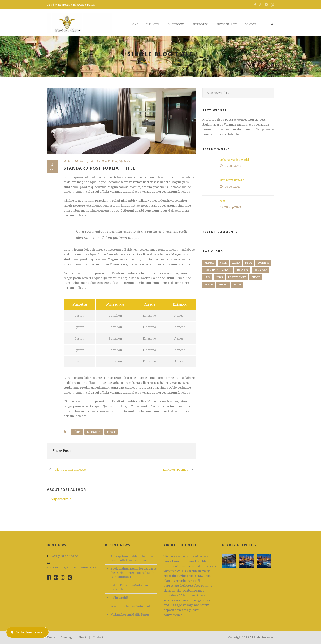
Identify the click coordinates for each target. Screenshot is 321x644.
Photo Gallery (227, 24)
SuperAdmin (75, 161)
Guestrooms (176, 24)
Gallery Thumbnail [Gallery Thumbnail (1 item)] (218, 270)
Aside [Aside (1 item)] (223, 263)
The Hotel (153, 24)
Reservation (201, 24)
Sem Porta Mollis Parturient (130, 606)
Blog (104, 161)
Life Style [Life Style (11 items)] (260, 270)
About (82, 638)
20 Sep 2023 (233, 207)
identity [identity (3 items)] (242, 270)
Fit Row (113, 161)
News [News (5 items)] (219, 277)
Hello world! (119, 598)
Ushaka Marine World (234, 160)
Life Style (124, 161)
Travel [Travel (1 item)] (223, 285)
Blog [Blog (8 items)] (249, 263)
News (111, 432)
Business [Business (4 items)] (263, 263)
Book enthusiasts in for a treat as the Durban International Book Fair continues (133, 573)
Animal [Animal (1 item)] (209, 263)
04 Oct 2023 (233, 166)
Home (134, 24)
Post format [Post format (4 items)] (237, 277)
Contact (250, 24)
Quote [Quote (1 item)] (256, 277)
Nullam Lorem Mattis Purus (130, 615)
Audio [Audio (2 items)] (236, 263)
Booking (66, 638)
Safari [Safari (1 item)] (209, 285)
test (222, 201)
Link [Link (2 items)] (207, 277)
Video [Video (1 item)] (237, 285)
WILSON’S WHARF (232, 181)
